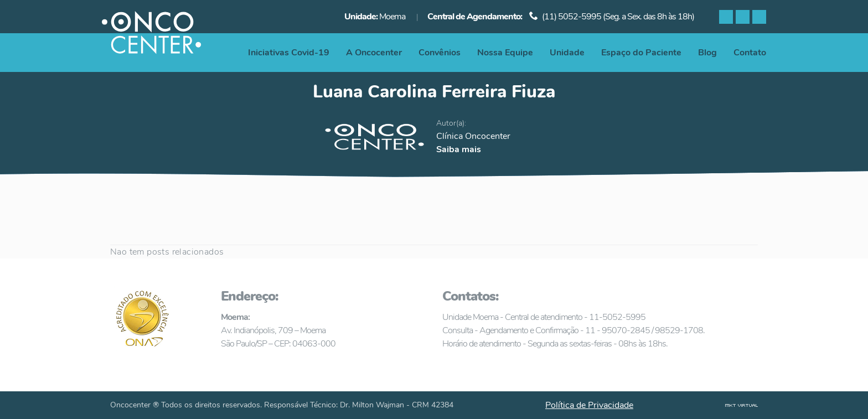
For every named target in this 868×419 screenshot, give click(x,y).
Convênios (440, 53)
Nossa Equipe (505, 53)
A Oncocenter (374, 53)
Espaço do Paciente (641, 53)
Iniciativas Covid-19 (289, 53)
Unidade (567, 53)
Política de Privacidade (589, 405)
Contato (750, 53)
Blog (707, 53)
